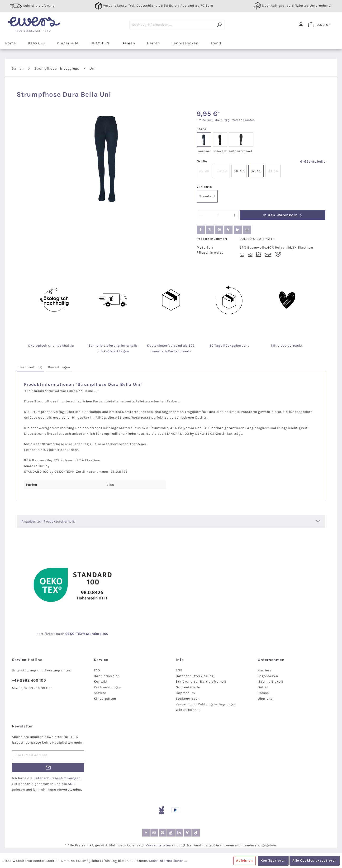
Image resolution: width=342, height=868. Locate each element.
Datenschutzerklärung (195, 676)
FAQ (97, 670)
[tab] (30, 367)
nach (65, 634)
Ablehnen (245, 861)
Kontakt (101, 682)
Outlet (263, 687)
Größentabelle (313, 162)
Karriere (265, 670)
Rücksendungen (107, 687)
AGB (179, 670)
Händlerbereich (107, 676)
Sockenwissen (188, 699)
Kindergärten (105, 699)
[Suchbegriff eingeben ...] (172, 25)
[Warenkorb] (319, 25)
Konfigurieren (273, 861)
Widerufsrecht (188, 710)
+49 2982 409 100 (29, 680)
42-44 (256, 171)
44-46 (273, 171)
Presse (263, 693)
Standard (207, 196)
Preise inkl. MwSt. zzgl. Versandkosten (226, 120)
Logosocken (268, 676)
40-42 (239, 171)
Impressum (185, 693)
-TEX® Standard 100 (91, 634)
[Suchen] (219, 25)
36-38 (204, 171)
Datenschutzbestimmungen (57, 778)
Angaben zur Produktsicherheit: (48, 521)
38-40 (222, 171)
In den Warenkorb (283, 215)
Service (100, 693)
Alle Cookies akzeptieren (315, 861)
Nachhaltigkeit (271, 682)
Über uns (265, 699)
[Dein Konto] (301, 25)
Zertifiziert (46, 634)
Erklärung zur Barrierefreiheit (201, 682)
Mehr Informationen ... (168, 861)
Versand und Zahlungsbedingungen (206, 704)
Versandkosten (159, 845)
